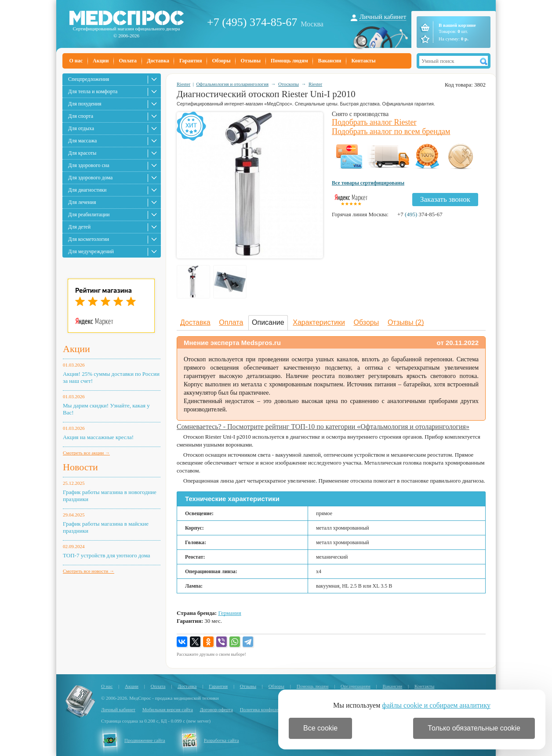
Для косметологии (89, 239)
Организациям (356, 686)
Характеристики (319, 322)
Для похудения (85, 104)
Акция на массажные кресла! (98, 437)
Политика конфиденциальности (272, 709)
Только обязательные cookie (474, 728)
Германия (229, 613)
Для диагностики (87, 190)
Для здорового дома (90, 178)
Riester (183, 84)
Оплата (128, 61)
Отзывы (251, 61)
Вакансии (330, 61)
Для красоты (82, 153)
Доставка (158, 61)
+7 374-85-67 (420, 214)
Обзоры (221, 61)
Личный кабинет (383, 17)
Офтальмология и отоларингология (232, 84)
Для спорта (81, 116)
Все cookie (320, 728)
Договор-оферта (216, 709)
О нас (76, 61)
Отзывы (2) (406, 322)
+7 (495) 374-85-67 (252, 22)
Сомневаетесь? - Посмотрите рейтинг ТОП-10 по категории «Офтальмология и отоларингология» (323, 427)
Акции (101, 61)
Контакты (363, 61)
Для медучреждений (91, 251)
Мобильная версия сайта (168, 709)
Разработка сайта (222, 740)
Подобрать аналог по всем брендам (391, 131)
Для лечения (82, 202)
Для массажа (82, 141)
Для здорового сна (89, 165)
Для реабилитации (89, 214)
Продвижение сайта (145, 740)
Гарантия (191, 61)
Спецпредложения (89, 79)
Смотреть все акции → (86, 453)
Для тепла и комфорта (93, 91)
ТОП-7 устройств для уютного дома (107, 555)
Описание (268, 322)
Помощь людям (289, 61)
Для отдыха (81, 128)
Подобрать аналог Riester (374, 122)
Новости (80, 467)
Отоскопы (289, 84)
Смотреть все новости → (89, 571)
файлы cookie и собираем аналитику (436, 705)
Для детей (79, 227)
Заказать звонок (445, 199)
